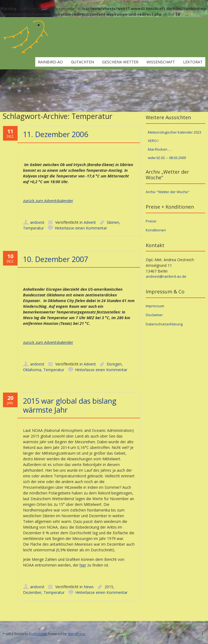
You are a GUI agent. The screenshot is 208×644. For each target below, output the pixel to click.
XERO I (153, 141)
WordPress (77, 634)
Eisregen (114, 364)
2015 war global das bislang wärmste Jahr (70, 405)
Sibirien (113, 222)
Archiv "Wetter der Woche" (168, 192)
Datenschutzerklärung (164, 324)
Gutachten (82, 62)
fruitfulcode (38, 634)
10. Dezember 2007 (56, 259)
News (89, 587)
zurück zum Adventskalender (48, 201)
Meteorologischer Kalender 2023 (175, 132)
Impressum (155, 306)
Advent (90, 222)
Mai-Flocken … (160, 149)
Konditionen (156, 230)
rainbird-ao (50, 62)
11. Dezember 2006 (56, 134)
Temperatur (33, 228)
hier (83, 565)
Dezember (32, 592)
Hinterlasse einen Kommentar (81, 228)
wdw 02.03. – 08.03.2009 (167, 158)
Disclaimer (154, 315)
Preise (151, 221)
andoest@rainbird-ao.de (166, 276)
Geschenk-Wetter (120, 62)
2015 (109, 587)
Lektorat (193, 62)
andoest (37, 222)
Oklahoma (32, 370)
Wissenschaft (161, 62)
